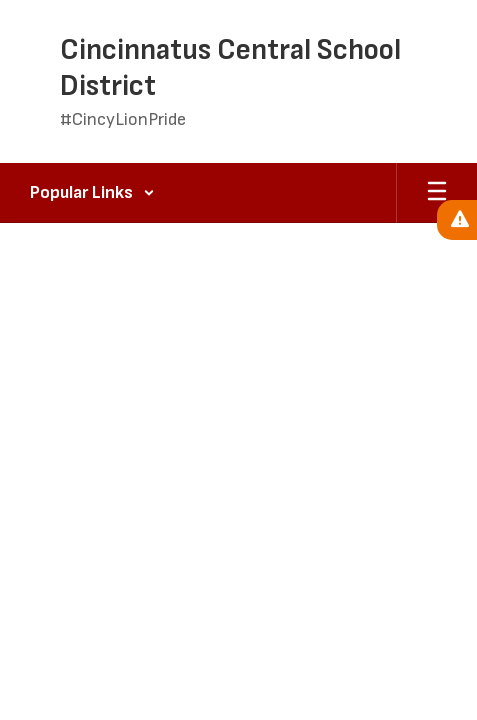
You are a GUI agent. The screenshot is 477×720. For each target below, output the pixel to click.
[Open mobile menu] (437, 193)
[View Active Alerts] (457, 220)
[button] (92, 193)
